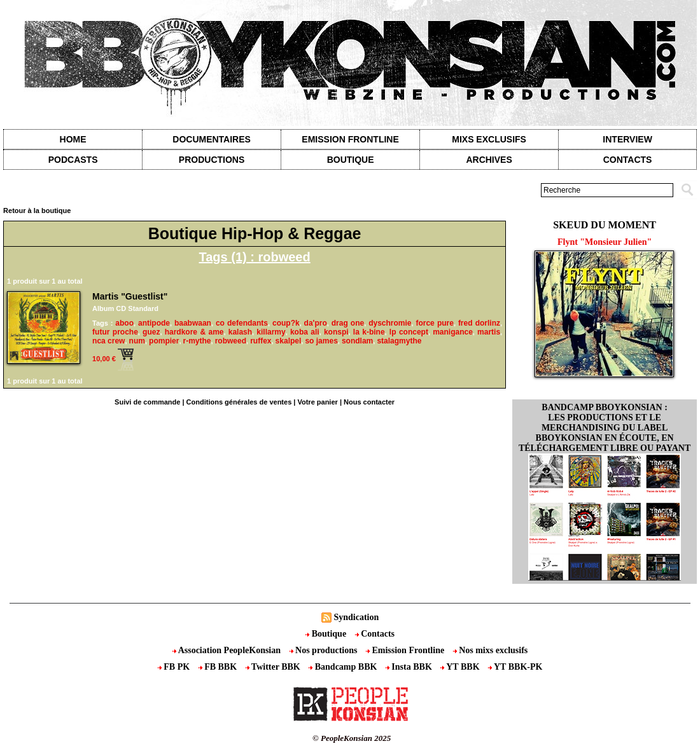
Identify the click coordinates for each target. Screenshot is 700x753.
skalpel (289, 341)
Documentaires (212, 139)
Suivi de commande (147, 402)
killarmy (271, 332)
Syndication (356, 617)
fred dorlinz (479, 323)
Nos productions (325, 650)
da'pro (316, 323)
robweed (231, 341)
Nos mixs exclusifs (491, 650)
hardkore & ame (194, 332)
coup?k (286, 323)
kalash (240, 332)
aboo (124, 323)
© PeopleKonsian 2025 (352, 738)
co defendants (242, 323)
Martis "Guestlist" (130, 296)
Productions (212, 160)
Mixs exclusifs (489, 139)
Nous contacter (369, 402)
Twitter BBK (274, 667)
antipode (154, 323)
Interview (627, 139)
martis (489, 332)
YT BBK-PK (515, 667)
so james (321, 341)
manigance (453, 332)
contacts (628, 160)
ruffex (261, 341)
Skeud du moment (605, 225)
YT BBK (461, 667)
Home (73, 139)
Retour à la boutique (37, 211)
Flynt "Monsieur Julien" (605, 242)
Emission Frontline (350, 139)
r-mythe (197, 341)
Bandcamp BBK (344, 667)
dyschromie (390, 323)
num (137, 341)
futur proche (115, 332)
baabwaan (193, 323)
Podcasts (73, 160)
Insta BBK (410, 667)
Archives (489, 160)
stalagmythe (399, 341)
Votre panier (317, 402)
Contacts (375, 634)
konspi (336, 332)
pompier (164, 341)
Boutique (351, 160)
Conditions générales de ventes (239, 402)
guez (151, 332)
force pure (435, 323)
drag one (348, 323)
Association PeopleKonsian (228, 650)
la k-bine (369, 332)
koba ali (305, 332)
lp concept (409, 332)
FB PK (175, 667)
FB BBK (219, 667)
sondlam (357, 341)
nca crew (108, 341)
